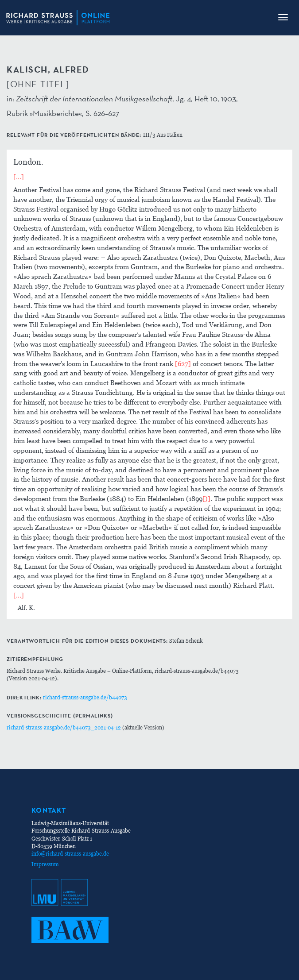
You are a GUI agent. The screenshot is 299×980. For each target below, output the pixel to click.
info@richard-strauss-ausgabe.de (70, 854)
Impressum (45, 864)
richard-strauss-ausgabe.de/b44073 (85, 697)
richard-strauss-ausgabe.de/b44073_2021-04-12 (64, 727)
